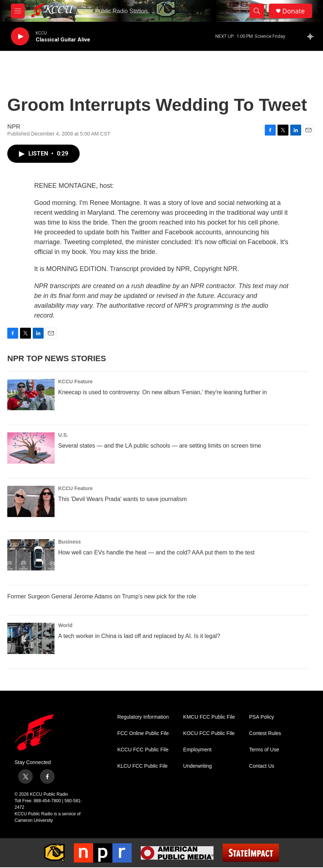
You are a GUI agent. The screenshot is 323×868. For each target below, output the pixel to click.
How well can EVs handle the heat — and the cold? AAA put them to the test (156, 552)
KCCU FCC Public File (143, 750)
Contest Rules (265, 733)
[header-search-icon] (257, 11)
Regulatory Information (143, 717)
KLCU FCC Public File (142, 766)
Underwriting (198, 766)
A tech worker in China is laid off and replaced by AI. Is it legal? (139, 636)
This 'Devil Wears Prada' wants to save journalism (123, 499)
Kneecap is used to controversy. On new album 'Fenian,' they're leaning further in (163, 392)
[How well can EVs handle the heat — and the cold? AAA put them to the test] (31, 555)
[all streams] (312, 36)
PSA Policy (262, 717)
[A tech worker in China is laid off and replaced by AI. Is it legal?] (31, 638)
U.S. (63, 435)
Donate (294, 11)
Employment (198, 750)
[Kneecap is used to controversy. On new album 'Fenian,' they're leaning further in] (31, 395)
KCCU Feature (75, 381)
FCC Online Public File (143, 733)
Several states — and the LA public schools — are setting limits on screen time (160, 446)
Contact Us (262, 766)
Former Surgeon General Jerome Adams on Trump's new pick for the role (102, 596)
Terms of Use (264, 750)
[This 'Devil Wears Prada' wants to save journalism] (31, 501)
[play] (20, 37)
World (65, 625)
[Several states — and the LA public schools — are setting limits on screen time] (31, 448)
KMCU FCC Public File (209, 717)
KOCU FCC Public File (209, 733)
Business (69, 542)
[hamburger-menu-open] (18, 11)
